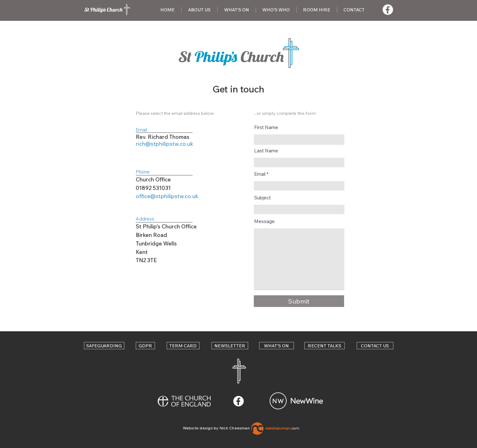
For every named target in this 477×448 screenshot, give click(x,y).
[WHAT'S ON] (277, 346)
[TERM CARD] (183, 346)
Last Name (266, 151)
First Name (266, 127)
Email (260, 174)
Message (264, 221)
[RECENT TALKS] (325, 346)
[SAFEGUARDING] (104, 346)
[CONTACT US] (375, 346)
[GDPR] (145, 346)
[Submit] (299, 301)
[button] (199, 10)
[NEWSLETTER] (230, 346)
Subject (262, 198)
